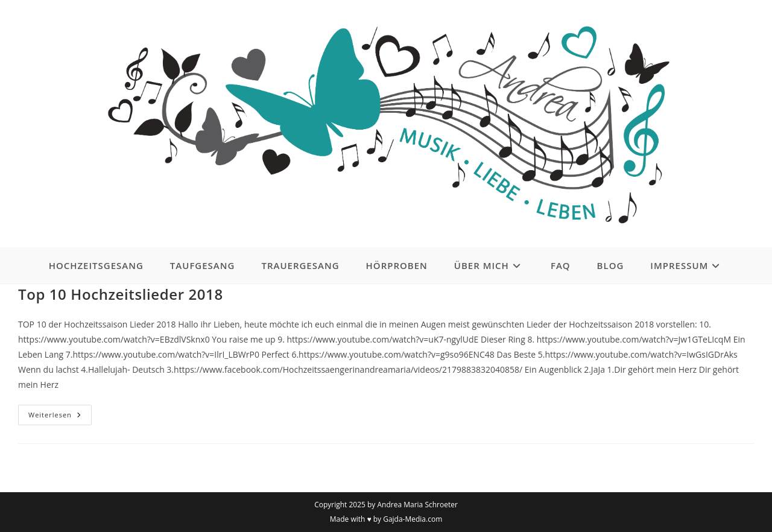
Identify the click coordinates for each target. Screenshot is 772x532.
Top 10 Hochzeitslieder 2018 (121, 294)
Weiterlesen (60, 417)
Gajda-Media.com (413, 519)
